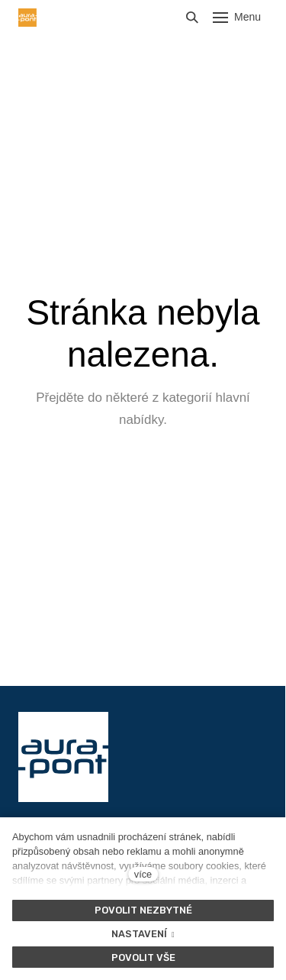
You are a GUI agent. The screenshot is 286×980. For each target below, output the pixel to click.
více (143, 874)
